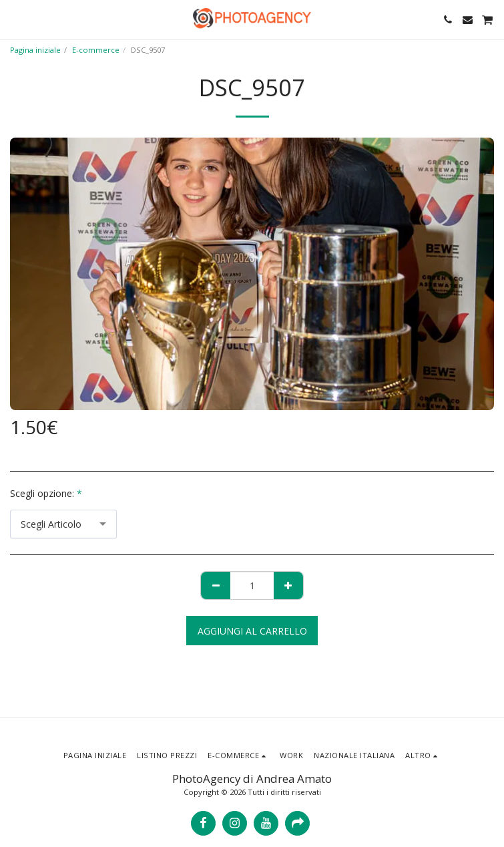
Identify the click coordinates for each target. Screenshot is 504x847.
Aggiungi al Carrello (252, 631)
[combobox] (63, 524)
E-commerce (96, 50)
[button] (15, 19)
